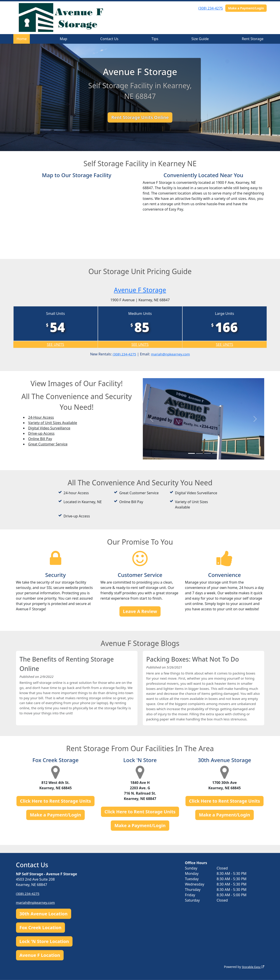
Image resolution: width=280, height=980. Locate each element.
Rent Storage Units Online (140, 117)
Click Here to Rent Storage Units (55, 809)
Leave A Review (140, 611)
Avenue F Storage (140, 290)
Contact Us (109, 39)
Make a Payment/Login (246, 8)
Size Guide (200, 39)
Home (22, 39)
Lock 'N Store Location (44, 941)
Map (63, 39)
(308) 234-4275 (211, 8)
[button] (152, 419)
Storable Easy (252, 967)
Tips (155, 39)
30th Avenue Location (44, 914)
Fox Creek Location (41, 928)
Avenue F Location (40, 955)
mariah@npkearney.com (171, 354)
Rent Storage (253, 39)
